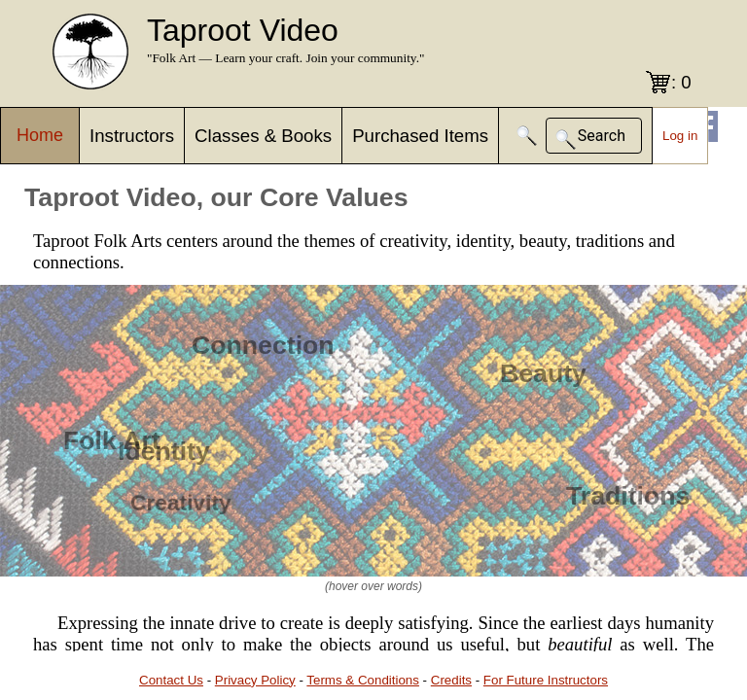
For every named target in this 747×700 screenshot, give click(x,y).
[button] (527, 136)
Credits (451, 680)
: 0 (681, 82)
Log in (680, 136)
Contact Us (171, 680)
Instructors (132, 136)
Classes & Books (263, 136)
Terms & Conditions (363, 680)
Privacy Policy (255, 680)
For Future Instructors (546, 680)
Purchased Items (420, 136)
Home (40, 135)
